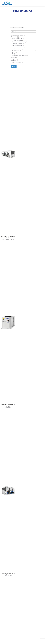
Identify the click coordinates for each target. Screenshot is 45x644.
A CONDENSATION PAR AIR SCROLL (8, 237)
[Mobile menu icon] (41, 3)
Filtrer (14, 67)
